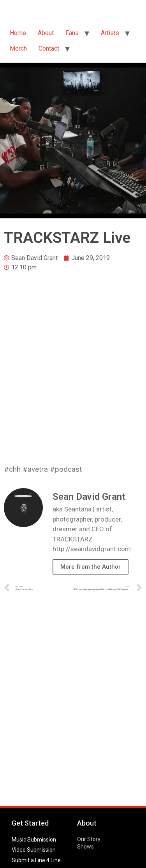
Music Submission (34, 840)
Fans (72, 33)
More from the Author (91, 567)
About (46, 33)
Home (18, 33)
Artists (110, 33)
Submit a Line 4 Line (36, 860)
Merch (18, 48)
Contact (49, 48)
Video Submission (34, 850)
